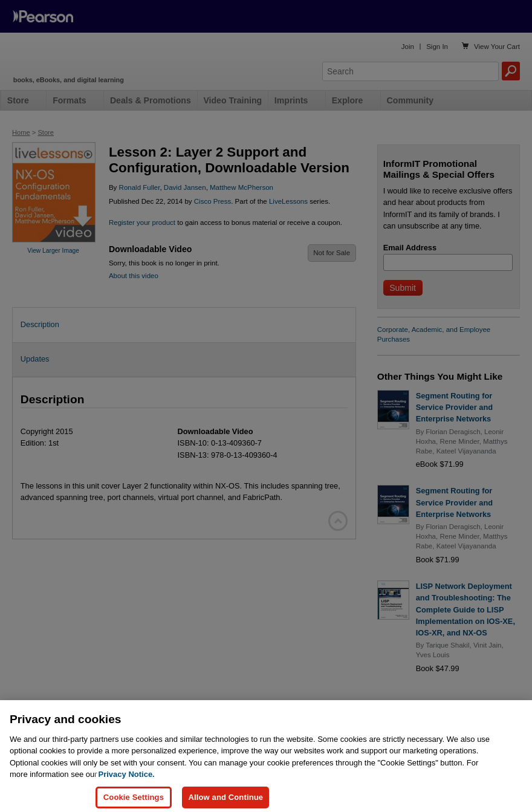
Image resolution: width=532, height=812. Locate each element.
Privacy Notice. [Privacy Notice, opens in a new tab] (127, 782)
